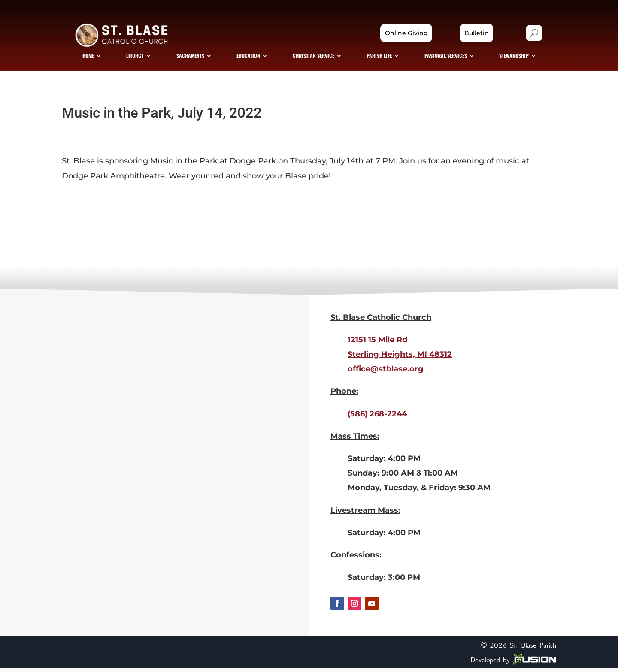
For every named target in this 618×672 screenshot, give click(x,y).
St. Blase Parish (533, 649)
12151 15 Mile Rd (377, 344)
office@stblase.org (386, 373)
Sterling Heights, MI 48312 (400, 358)
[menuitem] (98, 58)
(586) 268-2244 (377, 418)
